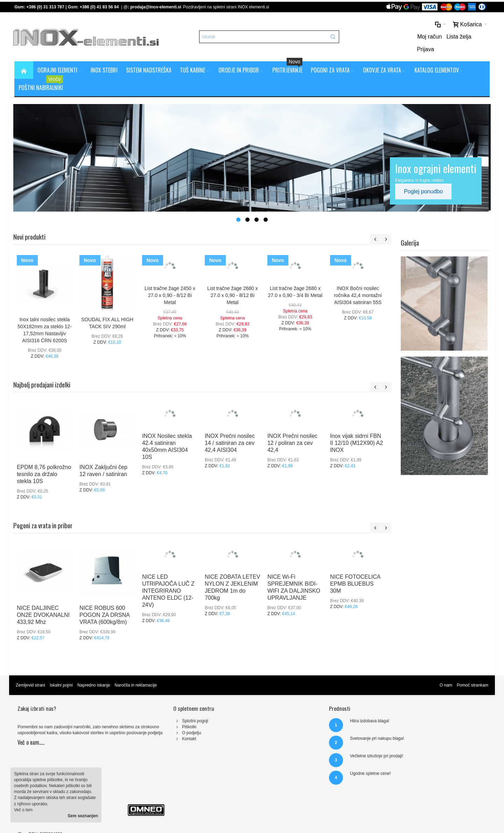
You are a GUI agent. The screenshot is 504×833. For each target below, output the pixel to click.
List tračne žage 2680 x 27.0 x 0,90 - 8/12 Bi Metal (234, 284)
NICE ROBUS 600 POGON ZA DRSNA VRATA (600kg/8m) (106, 604)
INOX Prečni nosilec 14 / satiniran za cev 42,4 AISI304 (231, 432)
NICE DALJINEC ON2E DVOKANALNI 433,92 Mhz (44, 604)
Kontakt (154, 728)
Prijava (479, 37)
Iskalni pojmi (62, 674)
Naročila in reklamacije (137, 674)
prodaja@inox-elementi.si (157, 7)
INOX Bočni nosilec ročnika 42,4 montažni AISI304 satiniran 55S (359, 284)
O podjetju (156, 722)
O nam (445, 674)
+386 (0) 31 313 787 (46, 7)
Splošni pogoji (160, 709)
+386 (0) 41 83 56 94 (100, 7)
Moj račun (424, 37)
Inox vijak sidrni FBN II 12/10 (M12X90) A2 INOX (358, 432)
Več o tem (23, 810)
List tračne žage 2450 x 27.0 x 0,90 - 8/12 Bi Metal (171, 284)
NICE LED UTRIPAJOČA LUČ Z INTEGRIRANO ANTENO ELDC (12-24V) (169, 580)
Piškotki (154, 715)
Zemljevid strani (31, 674)
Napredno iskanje (95, 674)
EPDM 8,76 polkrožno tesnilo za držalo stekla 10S (45, 463)
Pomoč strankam (471, 674)
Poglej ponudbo (424, 180)
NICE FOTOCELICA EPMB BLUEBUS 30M (356, 573)
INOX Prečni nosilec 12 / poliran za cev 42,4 (293, 432)
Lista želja (453, 37)
